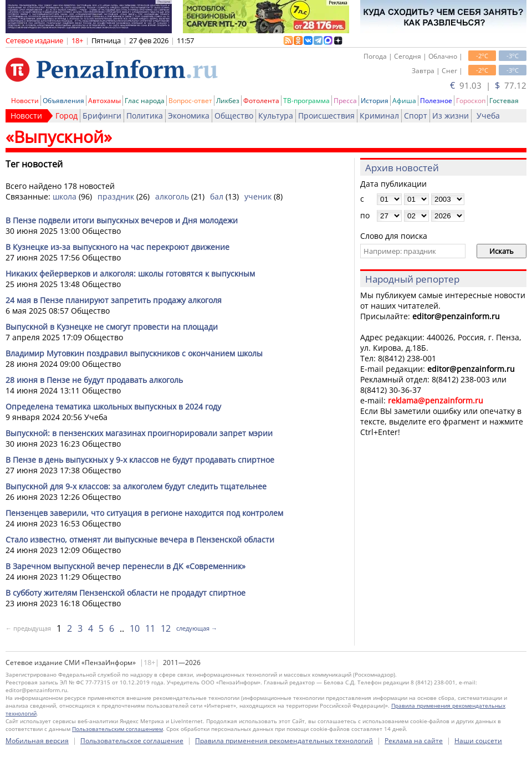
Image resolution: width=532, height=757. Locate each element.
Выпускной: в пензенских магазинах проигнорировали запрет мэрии (139, 433)
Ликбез (228, 101)
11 (150, 628)
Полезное (436, 101)
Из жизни (451, 116)
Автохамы (104, 101)
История (375, 101)
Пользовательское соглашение (132, 741)
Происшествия (326, 116)
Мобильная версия (37, 741)
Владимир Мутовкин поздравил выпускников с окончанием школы (134, 353)
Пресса (345, 101)
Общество (234, 116)
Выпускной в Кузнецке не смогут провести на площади (112, 327)
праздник (116, 196)
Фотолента (261, 101)
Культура (276, 116)
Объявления (63, 101)
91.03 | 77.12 (488, 85)
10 (135, 628)
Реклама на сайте (414, 741)
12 (166, 628)
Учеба (488, 116)
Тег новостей (34, 164)
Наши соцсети (478, 741)
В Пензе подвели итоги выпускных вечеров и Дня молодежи (122, 220)
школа (65, 196)
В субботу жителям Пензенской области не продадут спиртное (126, 593)
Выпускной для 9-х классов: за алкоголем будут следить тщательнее (136, 486)
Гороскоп (471, 101)
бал (217, 196)
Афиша (404, 101)
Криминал (379, 116)
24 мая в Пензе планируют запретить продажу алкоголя (114, 300)
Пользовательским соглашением (117, 729)
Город (66, 116)
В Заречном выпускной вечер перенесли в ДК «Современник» (126, 566)
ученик (258, 196)
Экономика (189, 116)
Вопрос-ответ (190, 101)
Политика (145, 116)
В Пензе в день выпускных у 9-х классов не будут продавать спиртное (140, 460)
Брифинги (102, 116)
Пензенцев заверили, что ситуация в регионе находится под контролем (144, 513)
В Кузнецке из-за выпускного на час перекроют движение (117, 247)
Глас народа (145, 101)
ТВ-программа (306, 101)
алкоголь (172, 196)
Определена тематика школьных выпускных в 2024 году (113, 406)
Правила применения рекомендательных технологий (284, 741)
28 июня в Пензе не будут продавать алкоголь (94, 380)
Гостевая (504, 101)
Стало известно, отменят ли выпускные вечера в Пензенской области (140, 539)
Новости (25, 101)
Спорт (416, 116)
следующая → (197, 628)
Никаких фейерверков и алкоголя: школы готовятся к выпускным (130, 273)
